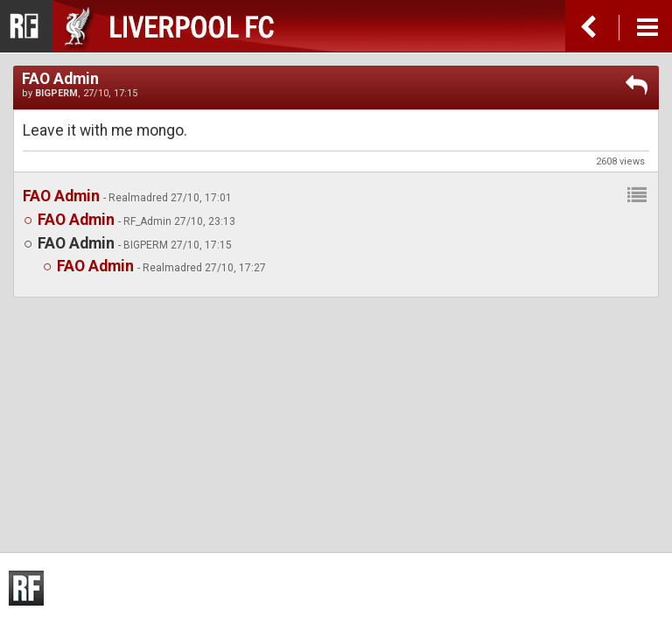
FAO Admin (61, 196)
